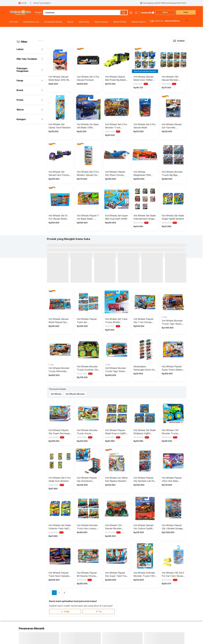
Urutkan (179, 41)
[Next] (64, 551)
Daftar (186, 12)
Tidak (65, 570)
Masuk (165, 12)
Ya (99, 570)
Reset (41, 41)
